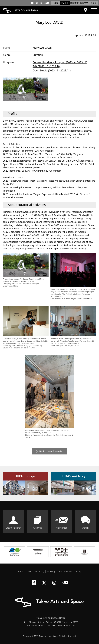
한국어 (94, 3)
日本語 (55, 3)
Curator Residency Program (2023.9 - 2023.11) (60, 62)
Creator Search (13, 528)
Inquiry (86, 528)
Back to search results (51, 451)
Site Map (51, 571)
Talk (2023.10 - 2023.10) (47, 66)
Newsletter (62, 528)
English (65, 3)
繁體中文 (74, 3)
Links (29, 571)
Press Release (65, 571)
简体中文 (84, 3)
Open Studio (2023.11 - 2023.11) (52, 70)
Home (20, 571)
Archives (37, 528)
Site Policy (39, 571)
